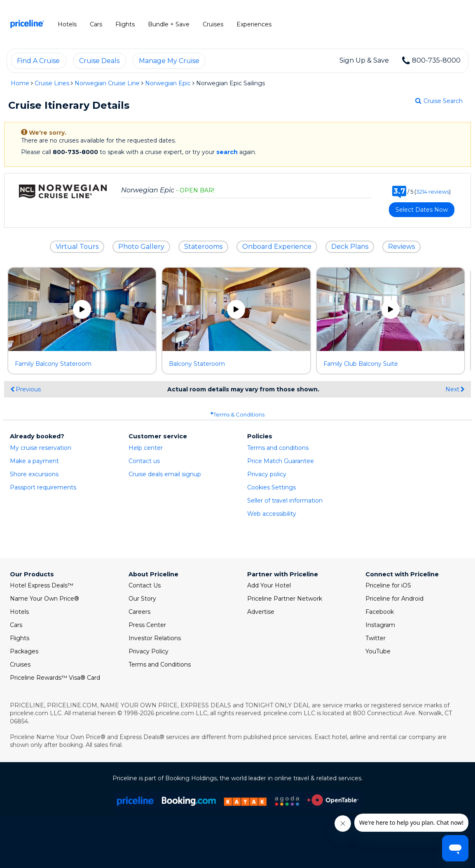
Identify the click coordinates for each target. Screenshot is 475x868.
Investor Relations (155, 638)
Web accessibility (272, 514)
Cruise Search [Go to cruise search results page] (439, 101)
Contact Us (145, 585)
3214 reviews (433, 192)
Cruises (20, 664)
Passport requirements (43, 487)
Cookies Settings (271, 487)
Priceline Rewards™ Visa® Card (55, 678)
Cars (16, 625)
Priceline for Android (394, 599)
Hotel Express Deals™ (42, 585)
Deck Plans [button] (350, 247)
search (227, 152)
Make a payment (34, 461)
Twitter (376, 638)
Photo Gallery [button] (141, 247)
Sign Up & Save (364, 61)
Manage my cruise (169, 61)
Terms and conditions (278, 448)
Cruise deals (99, 61)
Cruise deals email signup (165, 474)
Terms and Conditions (160, 664)
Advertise (261, 612)
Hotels (19, 612)
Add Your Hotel (269, 585)
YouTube (378, 651)
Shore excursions (34, 474)
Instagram (380, 625)
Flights (20, 638)
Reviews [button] (401, 247)
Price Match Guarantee (281, 461)
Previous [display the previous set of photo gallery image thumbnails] (26, 389)
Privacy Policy (149, 651)
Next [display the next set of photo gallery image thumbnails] (455, 389)
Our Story (142, 599)
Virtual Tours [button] (77, 247)
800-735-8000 (436, 61)
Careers (139, 612)
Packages (24, 651)
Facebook (380, 612)
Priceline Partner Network (285, 599)
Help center (146, 448)
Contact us (144, 461)
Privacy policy (267, 474)
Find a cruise (38, 61)
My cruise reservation (41, 448)
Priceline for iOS (388, 585)
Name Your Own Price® (44, 599)
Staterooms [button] (203, 247)
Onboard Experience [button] (277, 247)
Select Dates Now (422, 210)
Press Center (147, 625)
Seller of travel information (285, 501)
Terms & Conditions (237, 414)
